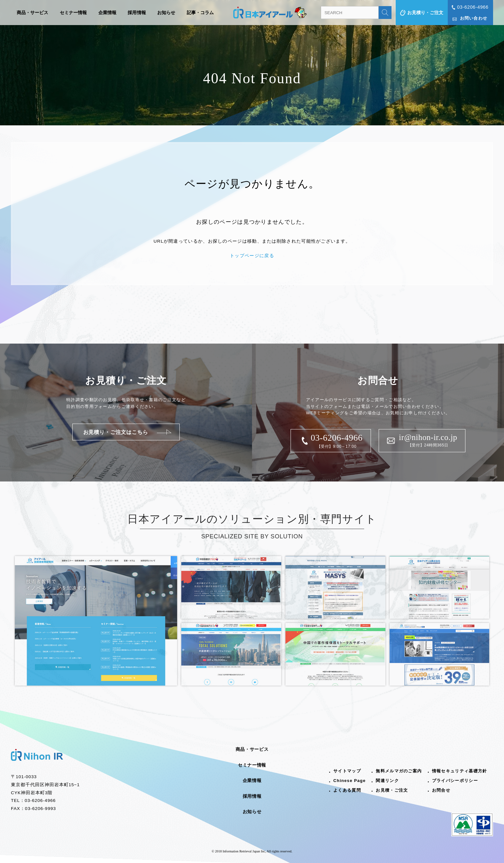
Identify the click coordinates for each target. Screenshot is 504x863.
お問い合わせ (474, 18)
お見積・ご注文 (392, 790)
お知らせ (166, 13)
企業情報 (108, 13)
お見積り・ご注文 (425, 13)
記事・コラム (200, 13)
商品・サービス (33, 13)
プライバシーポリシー (455, 781)
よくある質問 (347, 790)
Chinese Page (350, 781)
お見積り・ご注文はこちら (116, 432)
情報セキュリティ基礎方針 (460, 771)
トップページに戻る (252, 256)
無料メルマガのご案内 (399, 771)
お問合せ (441, 790)
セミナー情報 (73, 13)
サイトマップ (347, 771)
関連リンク (387, 781)
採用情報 (137, 13)
